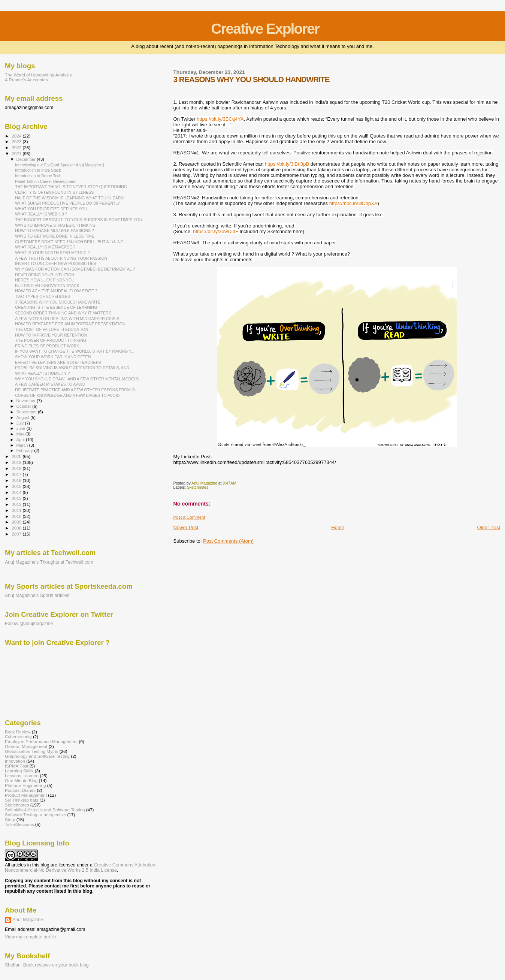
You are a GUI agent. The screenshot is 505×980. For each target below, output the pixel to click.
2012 (17, 504)
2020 (17, 456)
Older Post (489, 527)
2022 (17, 147)
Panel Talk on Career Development (46, 181)
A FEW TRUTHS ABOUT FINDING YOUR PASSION (61, 258)
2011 (17, 510)
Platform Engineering (25, 785)
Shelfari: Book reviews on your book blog (47, 965)
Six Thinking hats (22, 800)
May (21, 434)
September (27, 412)
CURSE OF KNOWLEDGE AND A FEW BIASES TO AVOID (67, 395)
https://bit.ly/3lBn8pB (287, 164)
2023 (17, 141)
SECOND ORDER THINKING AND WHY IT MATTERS (63, 313)
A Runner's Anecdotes (26, 80)
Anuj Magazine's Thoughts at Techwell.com (49, 562)
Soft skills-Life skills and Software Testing (45, 810)
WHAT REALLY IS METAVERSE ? (45, 247)
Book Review (18, 732)
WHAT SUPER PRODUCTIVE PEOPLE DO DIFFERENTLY (67, 203)
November (27, 401)
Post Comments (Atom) (228, 541)
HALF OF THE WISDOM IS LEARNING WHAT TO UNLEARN (69, 198)
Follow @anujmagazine (29, 624)
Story (10, 819)
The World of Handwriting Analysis (38, 75)
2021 (17, 153)
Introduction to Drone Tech (38, 176)
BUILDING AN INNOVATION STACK (47, 286)
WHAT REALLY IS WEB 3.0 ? (41, 214)
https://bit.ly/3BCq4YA (220, 119)
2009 (17, 522)
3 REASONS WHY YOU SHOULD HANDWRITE (58, 302)
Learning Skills (19, 771)
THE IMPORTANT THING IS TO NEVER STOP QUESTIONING (71, 187)
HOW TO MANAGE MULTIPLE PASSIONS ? (55, 230)
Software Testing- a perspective (35, 815)
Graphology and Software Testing (37, 756)
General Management (26, 746)
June (22, 428)
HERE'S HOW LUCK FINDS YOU (45, 280)
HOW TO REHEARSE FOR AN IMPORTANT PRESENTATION (70, 324)
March (23, 445)
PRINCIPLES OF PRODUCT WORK (47, 346)
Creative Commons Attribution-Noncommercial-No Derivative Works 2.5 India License (81, 868)
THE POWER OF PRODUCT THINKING (51, 340)
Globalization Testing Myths (31, 751)
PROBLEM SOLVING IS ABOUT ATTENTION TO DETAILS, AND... (74, 368)
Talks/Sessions (19, 824)
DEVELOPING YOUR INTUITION (45, 275)
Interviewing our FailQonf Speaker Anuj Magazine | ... (62, 165)
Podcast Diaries (20, 790)
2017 (17, 474)
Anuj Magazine (28, 920)
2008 (17, 528)
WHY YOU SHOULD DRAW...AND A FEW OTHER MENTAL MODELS (77, 379)
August (24, 417)
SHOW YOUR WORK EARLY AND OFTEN (53, 357)
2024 (17, 136)
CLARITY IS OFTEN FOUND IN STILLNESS (54, 192)
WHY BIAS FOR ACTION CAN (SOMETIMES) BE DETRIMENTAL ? (75, 269)
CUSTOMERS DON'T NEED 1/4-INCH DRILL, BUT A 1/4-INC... (71, 242)
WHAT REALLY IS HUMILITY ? (43, 373)
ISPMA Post (17, 766)
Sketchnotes (198, 487)
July (21, 423)
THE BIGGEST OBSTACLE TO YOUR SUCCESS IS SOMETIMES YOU (78, 220)
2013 (17, 498)
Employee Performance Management (41, 741)
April (21, 440)
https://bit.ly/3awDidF (216, 231)
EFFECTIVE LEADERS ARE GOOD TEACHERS (58, 362)
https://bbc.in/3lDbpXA (353, 203)
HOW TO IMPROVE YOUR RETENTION (51, 335)
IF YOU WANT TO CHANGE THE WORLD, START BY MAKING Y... (75, 351)
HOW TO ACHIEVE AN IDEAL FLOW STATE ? (56, 291)
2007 (17, 534)
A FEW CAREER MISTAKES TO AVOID (50, 384)
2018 (17, 468)
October (25, 406)
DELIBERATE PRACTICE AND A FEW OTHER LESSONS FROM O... (76, 390)
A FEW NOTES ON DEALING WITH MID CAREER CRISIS (67, 319)
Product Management (26, 795)
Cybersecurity (18, 737)
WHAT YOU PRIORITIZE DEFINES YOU (51, 209)
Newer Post (186, 527)
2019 (17, 462)
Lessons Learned (22, 776)
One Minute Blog (21, 780)
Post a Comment (189, 517)
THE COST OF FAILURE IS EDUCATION (52, 329)
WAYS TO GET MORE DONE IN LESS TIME (55, 236)
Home (338, 527)
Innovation (15, 761)
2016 (17, 480)
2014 (17, 492)
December (27, 159)
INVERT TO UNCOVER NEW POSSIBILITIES (56, 263)
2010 (17, 516)
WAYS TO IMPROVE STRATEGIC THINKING (55, 225)
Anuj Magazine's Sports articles (37, 595)
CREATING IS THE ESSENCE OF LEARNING (56, 307)
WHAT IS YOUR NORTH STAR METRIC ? (52, 253)
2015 (17, 486)
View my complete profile (31, 937)
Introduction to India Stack (38, 170)
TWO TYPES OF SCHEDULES (43, 296)
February (25, 450)
